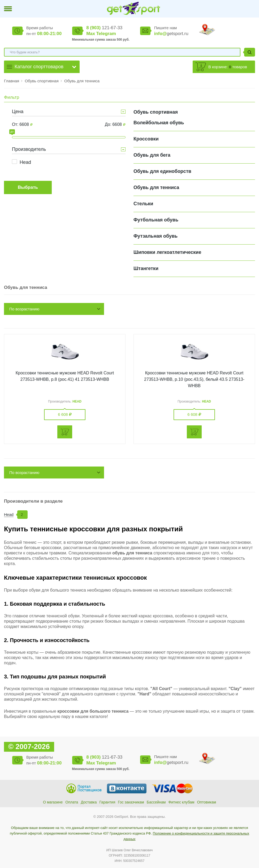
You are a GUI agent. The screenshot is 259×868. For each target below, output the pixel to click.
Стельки (143, 204)
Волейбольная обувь (159, 123)
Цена (18, 112)
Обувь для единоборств (162, 171)
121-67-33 (104, 28)
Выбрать (28, 187)
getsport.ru (171, 34)
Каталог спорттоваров (39, 67)
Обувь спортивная (42, 81)
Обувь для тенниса (82, 81)
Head (25, 162)
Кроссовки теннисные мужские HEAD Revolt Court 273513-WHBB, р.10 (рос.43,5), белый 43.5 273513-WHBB (194, 379)
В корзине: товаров (228, 67)
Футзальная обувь (156, 236)
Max (91, 34)
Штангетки (146, 268)
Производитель (29, 149)
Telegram (106, 34)
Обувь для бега (152, 155)
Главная (12, 81)
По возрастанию (24, 309)
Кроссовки (146, 139)
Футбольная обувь (156, 220)
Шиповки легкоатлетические (167, 252)
